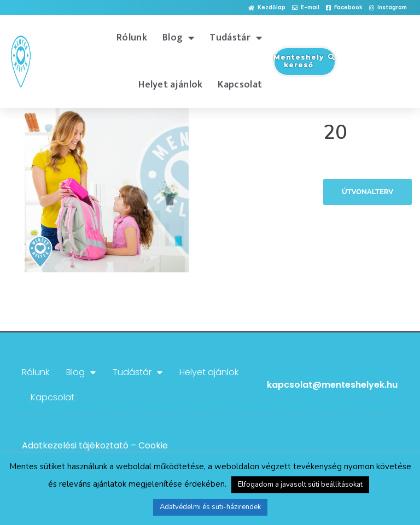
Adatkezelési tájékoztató (75, 445)
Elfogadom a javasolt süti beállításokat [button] (300, 485)
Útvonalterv (367, 192)
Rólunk (132, 38)
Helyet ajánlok (170, 85)
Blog (179, 38)
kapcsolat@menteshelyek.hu (332, 385)
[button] (267, 8)
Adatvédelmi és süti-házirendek (210, 507)
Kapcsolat (240, 85)
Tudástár (236, 38)
